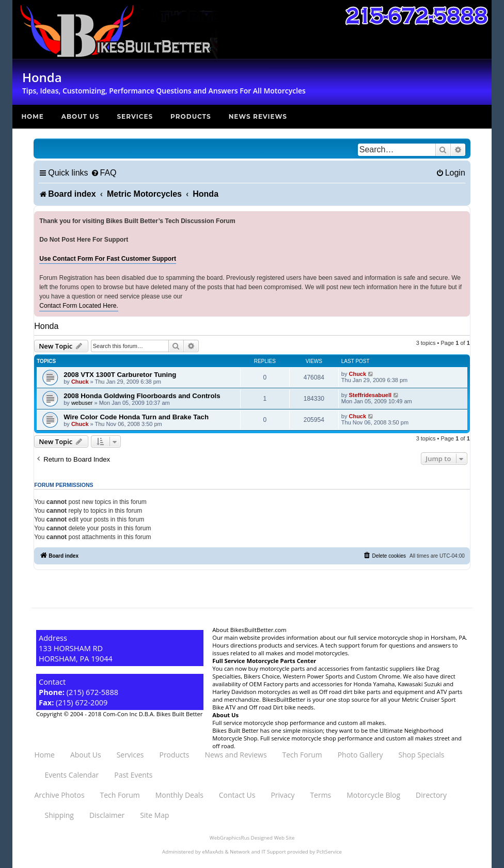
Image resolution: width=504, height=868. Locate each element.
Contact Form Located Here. (79, 306)
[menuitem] (104, 173)
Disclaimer (107, 815)
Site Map (154, 815)
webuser (82, 403)
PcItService (329, 852)
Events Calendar (72, 775)
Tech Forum (302, 755)
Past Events (133, 775)
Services (135, 116)
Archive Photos (59, 795)
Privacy (282, 795)
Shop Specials (422, 755)
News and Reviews (235, 755)
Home (32, 116)
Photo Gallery (360, 755)
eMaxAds (213, 852)
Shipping (59, 815)
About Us (81, 116)
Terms (320, 795)
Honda (46, 326)
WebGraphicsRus (230, 838)
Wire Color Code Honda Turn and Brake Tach (136, 417)
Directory (431, 795)
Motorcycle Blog (373, 795)
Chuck (80, 382)
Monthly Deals (179, 795)
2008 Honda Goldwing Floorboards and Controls (142, 396)
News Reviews (258, 116)
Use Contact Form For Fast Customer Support (108, 259)
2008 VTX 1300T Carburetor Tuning (120, 375)
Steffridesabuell (370, 395)
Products (191, 116)
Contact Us (237, 795)
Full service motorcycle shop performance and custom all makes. (299, 723)
